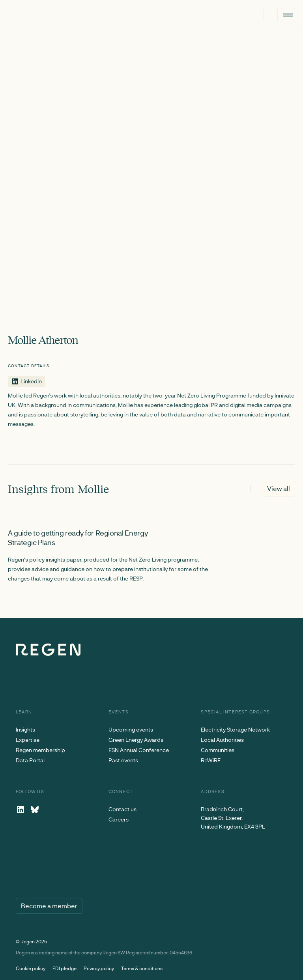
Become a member (49, 906)
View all (279, 488)
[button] (288, 15)
